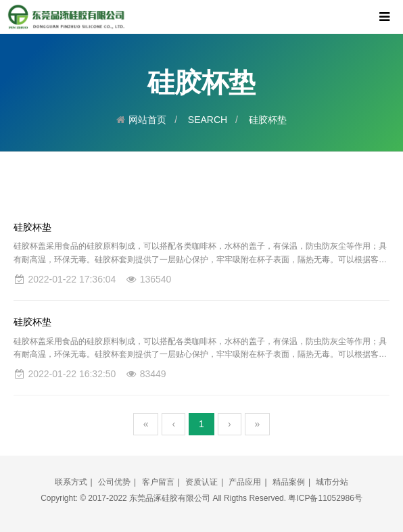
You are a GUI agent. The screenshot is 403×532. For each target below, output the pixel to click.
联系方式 (71, 482)
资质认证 (201, 482)
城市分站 (332, 482)
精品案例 (289, 482)
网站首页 (147, 120)
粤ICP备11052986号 (325, 498)
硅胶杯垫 (268, 120)
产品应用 (245, 482)
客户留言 (158, 482)
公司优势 (114, 482)
